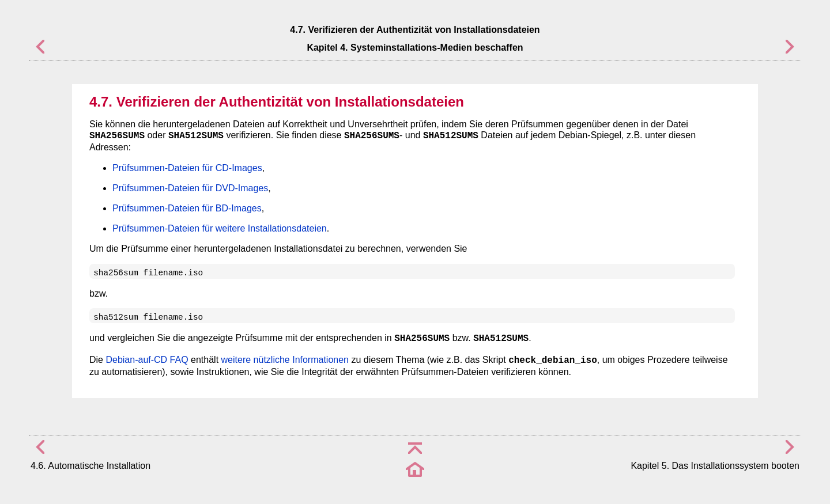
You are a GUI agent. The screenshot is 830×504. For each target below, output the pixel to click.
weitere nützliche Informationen (285, 360)
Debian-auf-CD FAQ (147, 360)
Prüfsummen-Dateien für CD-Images (187, 168)
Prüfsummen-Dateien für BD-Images (187, 208)
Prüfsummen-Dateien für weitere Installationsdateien (220, 228)
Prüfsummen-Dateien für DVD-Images (190, 188)
